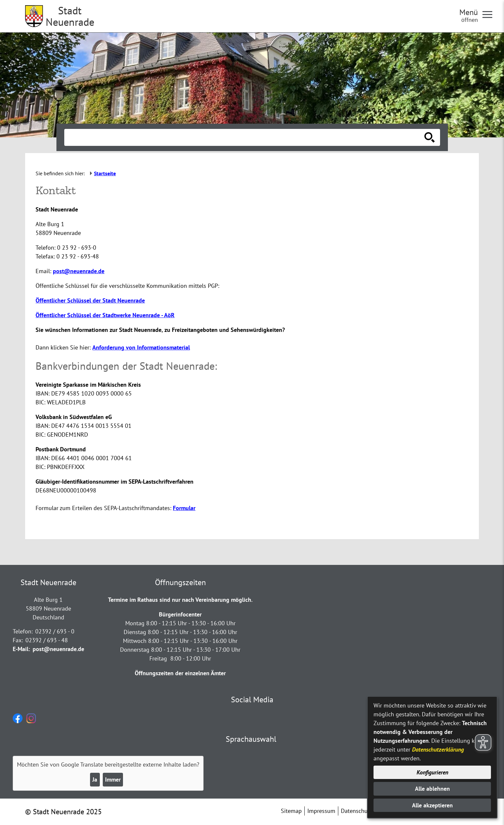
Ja (95, 779)
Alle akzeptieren (432, 805)
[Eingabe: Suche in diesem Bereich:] (245, 137)
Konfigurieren (432, 772)
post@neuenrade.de (79, 271)
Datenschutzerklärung (438, 749)
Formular (184, 508)
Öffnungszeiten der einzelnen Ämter (180, 673)
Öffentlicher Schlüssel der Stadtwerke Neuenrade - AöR (105, 315)
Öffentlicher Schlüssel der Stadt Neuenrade (90, 300)
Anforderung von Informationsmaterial (141, 347)
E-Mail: (21, 649)
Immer (113, 779)
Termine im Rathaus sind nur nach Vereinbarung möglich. (180, 600)
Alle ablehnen (432, 789)
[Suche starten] (430, 137)
